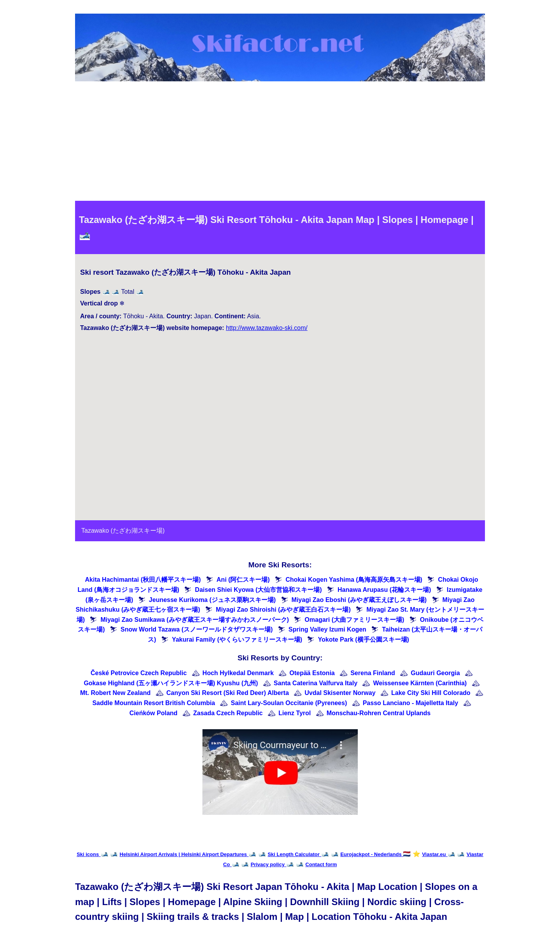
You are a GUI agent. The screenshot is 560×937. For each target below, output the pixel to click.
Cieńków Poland (154, 713)
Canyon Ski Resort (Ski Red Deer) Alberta (228, 693)
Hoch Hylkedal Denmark (238, 673)
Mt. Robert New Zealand (115, 693)
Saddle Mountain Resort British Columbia (154, 703)
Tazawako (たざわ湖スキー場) (123, 531)
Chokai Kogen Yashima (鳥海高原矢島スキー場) (354, 580)
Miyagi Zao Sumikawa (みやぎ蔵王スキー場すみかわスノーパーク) (194, 620)
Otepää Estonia (312, 673)
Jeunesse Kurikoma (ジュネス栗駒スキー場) (212, 600)
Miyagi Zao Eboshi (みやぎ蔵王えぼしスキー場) (359, 600)
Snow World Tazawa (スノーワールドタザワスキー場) (197, 629)
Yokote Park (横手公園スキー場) (364, 640)
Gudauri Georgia (435, 673)
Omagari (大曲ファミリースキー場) (354, 620)
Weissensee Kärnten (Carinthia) (420, 683)
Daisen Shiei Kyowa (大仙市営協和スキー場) (258, 590)
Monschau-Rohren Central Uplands (379, 713)
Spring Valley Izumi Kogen (327, 629)
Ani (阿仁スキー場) (243, 580)
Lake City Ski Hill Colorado (431, 693)
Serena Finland (373, 673)
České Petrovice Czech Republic (139, 673)
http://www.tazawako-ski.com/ (267, 328)
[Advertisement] (280, 142)
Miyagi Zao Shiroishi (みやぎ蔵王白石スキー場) (283, 610)
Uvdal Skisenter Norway (340, 693)
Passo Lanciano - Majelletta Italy (410, 703)
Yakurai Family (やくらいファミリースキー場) (237, 640)
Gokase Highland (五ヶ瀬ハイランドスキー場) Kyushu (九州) (171, 683)
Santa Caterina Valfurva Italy (316, 683)
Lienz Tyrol (295, 713)
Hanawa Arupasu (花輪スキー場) (384, 590)
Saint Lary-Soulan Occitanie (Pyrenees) (289, 703)
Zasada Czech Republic (228, 713)
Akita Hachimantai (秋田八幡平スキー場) (143, 580)
